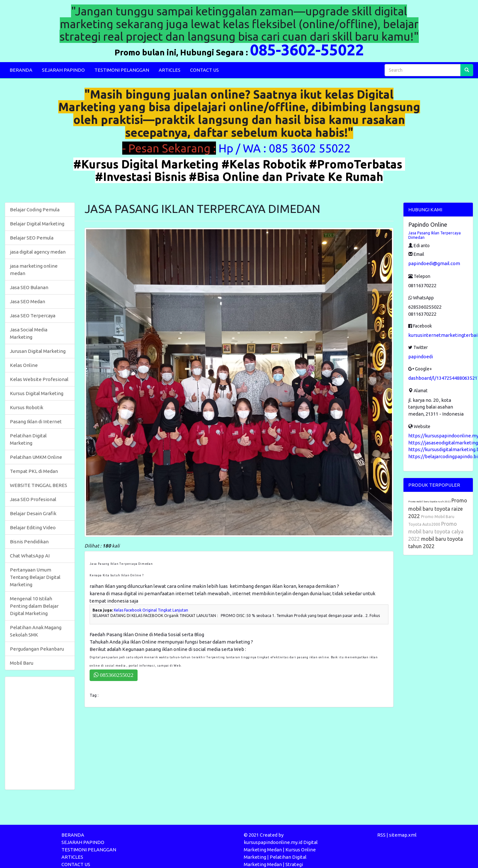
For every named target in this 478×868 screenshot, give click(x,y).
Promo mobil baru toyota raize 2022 (438, 508)
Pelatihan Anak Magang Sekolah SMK (36, 631)
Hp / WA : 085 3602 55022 (286, 148)
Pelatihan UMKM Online (36, 457)
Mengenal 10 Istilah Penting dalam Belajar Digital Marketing (34, 606)
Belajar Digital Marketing (37, 224)
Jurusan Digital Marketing (38, 351)
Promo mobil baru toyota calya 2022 (436, 531)
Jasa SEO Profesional (33, 499)
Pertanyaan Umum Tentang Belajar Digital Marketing (35, 577)
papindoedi (421, 357)
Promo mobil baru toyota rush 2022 (430, 502)
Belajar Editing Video (33, 527)
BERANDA (21, 70)
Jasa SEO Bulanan (29, 287)
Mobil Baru (22, 663)
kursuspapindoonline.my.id (273, 842)
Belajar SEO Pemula (32, 238)
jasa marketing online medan (34, 270)
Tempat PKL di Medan (34, 471)
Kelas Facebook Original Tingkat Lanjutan (151, 610)
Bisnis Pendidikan (29, 542)
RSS (381, 835)
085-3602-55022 (307, 50)
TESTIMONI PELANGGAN (122, 70)
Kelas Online (24, 365)
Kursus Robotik (27, 407)
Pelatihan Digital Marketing (28, 439)
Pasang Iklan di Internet (36, 422)
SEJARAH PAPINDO (63, 70)
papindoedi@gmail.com (434, 263)
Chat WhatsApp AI (30, 556)
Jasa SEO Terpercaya (33, 316)
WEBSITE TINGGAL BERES (39, 485)
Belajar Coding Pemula (35, 210)
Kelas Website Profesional (39, 379)
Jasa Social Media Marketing (29, 333)
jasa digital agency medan (38, 252)
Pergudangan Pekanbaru (37, 649)
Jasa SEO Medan (28, 301)
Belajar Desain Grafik (33, 513)
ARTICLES (170, 70)
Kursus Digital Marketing (37, 393)
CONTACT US (204, 70)
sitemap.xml (403, 835)
